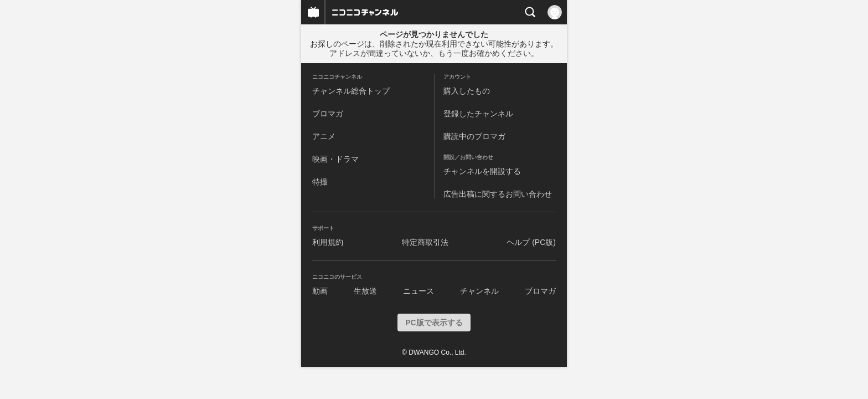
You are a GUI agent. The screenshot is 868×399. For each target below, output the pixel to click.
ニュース (418, 291)
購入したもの (467, 91)
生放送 (365, 291)
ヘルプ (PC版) (531, 242)
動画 (320, 291)
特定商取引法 (425, 242)
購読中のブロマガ (474, 136)
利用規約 (328, 242)
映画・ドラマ (335, 159)
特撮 (320, 182)
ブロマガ (328, 114)
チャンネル (479, 291)
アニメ (324, 136)
